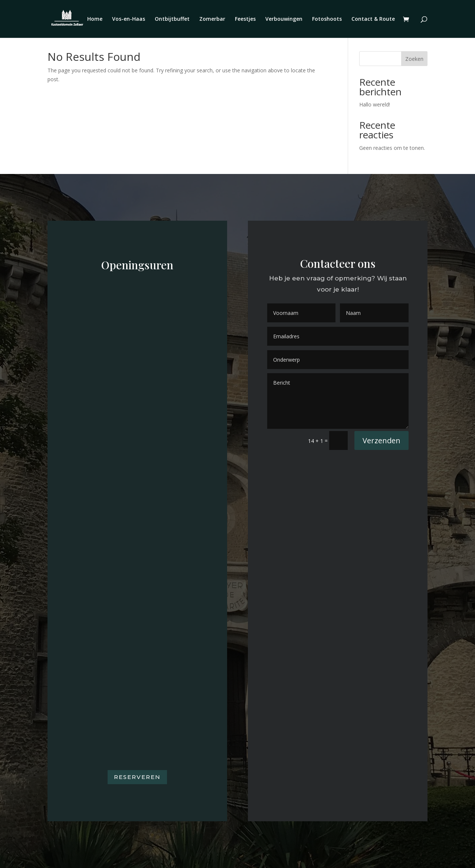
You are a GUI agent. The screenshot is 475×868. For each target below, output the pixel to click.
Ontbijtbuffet (172, 19)
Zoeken (414, 59)
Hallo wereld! (375, 104)
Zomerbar (212, 19)
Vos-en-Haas (129, 19)
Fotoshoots (327, 19)
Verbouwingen (284, 19)
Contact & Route (373, 19)
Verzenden (381, 440)
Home (95, 19)
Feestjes (245, 19)
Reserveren (137, 777)
